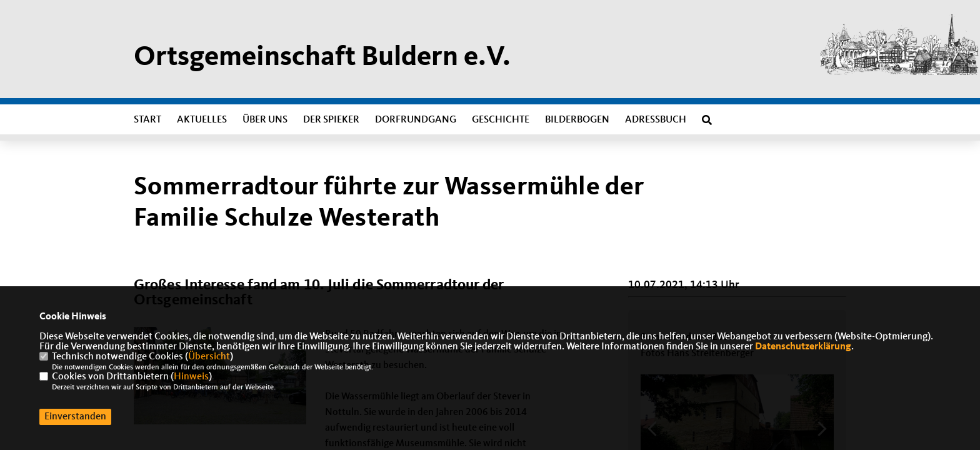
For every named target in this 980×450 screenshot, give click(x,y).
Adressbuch (656, 120)
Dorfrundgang (416, 120)
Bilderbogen (577, 120)
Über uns (265, 120)
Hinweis (191, 377)
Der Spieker (331, 120)
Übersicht (209, 357)
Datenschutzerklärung (803, 347)
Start (147, 120)
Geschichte (501, 120)
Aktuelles (202, 120)
